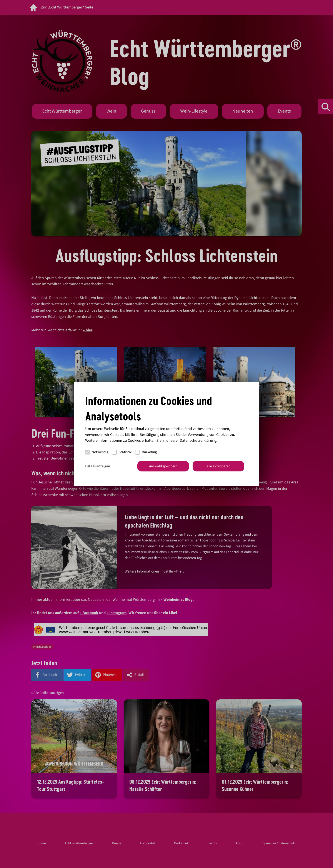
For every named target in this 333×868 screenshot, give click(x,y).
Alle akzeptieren (218, 466)
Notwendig (97, 452)
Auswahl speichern (163, 466)
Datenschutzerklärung (198, 440)
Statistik (122, 452)
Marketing (146, 452)
